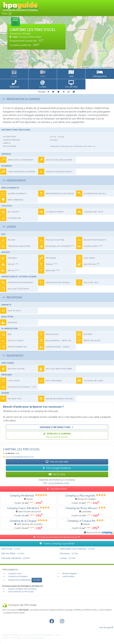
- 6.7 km (68, 558)
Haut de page (106, 627)
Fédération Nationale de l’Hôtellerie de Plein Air (73, 146)
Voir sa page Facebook (57, 468)
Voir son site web (57, 462)
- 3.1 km (11, 549)
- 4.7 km (69, 553)
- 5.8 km (16, 558)
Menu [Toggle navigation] (7, 14)
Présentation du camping (22, 99)
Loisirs (9, 227)
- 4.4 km (13, 553)
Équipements (13, 356)
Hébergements (14, 180)
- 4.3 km (77, 549)
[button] (14, 84)
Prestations (13, 297)
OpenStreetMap (97, 67)
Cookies (37, 580)
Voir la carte (57, 474)
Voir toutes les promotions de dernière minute (57, 537)
